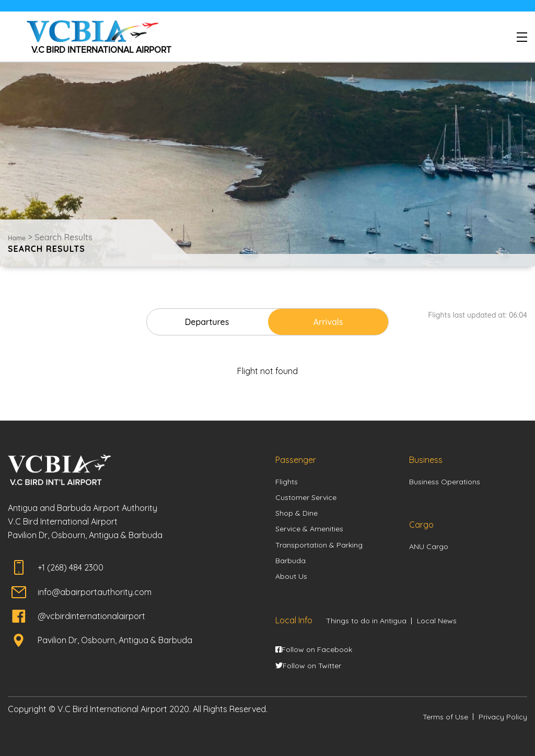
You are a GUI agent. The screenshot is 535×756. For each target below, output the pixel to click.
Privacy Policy (503, 717)
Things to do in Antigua (366, 621)
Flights (287, 482)
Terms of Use (445, 717)
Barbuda (290, 561)
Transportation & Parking (319, 545)
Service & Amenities (309, 529)
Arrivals (328, 322)
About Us (291, 576)
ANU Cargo (429, 546)
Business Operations (445, 482)
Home (17, 238)
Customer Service (306, 497)
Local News (437, 621)
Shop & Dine (296, 513)
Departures (207, 322)
